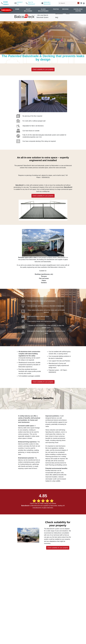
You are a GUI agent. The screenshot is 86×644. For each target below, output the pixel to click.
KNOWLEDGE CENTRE (78, 10)
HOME (17, 9)
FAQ (57, 18)
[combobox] (68, 3)
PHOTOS (56, 9)
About (68, 14)
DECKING (65, 9)
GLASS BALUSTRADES (43, 10)
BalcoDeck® (59, 14)
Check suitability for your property (43, 69)
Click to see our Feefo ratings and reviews (43, 503)
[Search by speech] (77, 3)
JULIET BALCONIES (28, 10)
